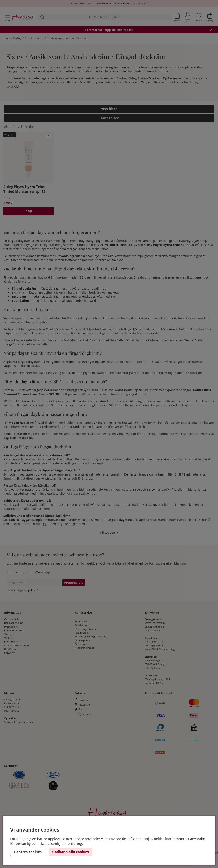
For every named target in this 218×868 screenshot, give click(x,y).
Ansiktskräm (53, 38)
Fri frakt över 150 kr (82, 3)
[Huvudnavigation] (8, 17)
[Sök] (104, 17)
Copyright (10, 653)
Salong (19, 572)
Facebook (84, 700)
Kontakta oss (82, 622)
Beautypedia (82, 633)
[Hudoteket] (24, 17)
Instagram (84, 705)
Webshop (42, 572)
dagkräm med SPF (101, 405)
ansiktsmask (103, 434)
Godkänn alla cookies (70, 852)
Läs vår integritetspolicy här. (24, 590)
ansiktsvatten (110, 362)
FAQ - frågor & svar (85, 629)
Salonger (9, 634)
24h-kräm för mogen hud (57, 434)
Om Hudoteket (12, 619)
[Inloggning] (188, 17)
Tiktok (82, 709)
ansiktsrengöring (87, 362)
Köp (29, 211)
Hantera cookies (28, 852)
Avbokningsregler (85, 648)
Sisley (17, 38)
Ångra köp (80, 644)
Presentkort (11, 627)
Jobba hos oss (12, 642)
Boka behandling (14, 623)
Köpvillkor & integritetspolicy (91, 636)
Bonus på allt (140, 3)
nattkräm (68, 373)
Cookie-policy (82, 640)
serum (131, 362)
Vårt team (10, 638)
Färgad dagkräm (77, 38)
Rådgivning (81, 625)
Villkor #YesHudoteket (17, 645)
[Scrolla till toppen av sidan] (109, 533)
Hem (7, 38)
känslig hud (54, 489)
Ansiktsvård (33, 38)
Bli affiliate (10, 649)
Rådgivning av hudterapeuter (113, 3)
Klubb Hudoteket (14, 630)
